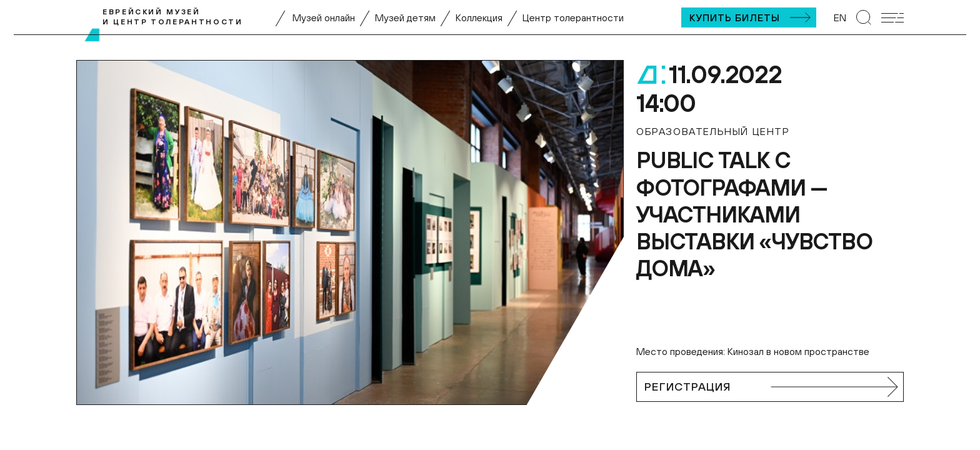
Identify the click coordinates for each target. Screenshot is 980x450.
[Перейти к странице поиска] (864, 17)
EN (840, 17)
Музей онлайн (324, 17)
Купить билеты (735, 17)
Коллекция (479, 17)
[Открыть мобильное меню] (892, 18)
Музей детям (405, 17)
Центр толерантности (573, 17)
